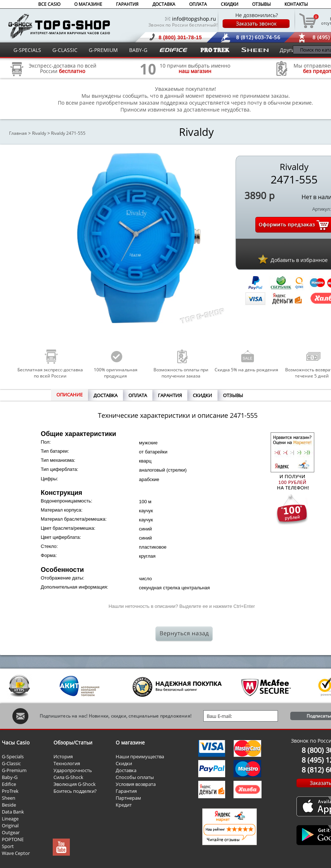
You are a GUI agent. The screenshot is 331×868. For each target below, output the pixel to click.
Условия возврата (136, 784)
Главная (18, 133)
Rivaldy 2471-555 (68, 133)
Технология (67, 763)
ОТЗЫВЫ (261, 4)
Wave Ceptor (16, 853)
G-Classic (11, 763)
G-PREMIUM (103, 50)
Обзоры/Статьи (73, 742)
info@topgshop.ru (194, 19)
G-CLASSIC (65, 50)
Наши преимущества (140, 756)
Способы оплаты (135, 777)
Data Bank (13, 812)
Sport (8, 846)
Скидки (124, 763)
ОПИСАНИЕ (69, 395)
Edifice (9, 784)
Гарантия (126, 791)
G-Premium (14, 770)
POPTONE (13, 839)
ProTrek (10, 791)
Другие (289, 50)
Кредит (124, 805)
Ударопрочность (73, 770)
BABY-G (138, 50)
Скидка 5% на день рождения (246, 370)
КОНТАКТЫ (296, 4)
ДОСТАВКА (164, 4)
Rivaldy (39, 133)
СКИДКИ (230, 4)
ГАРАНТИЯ (127, 4)
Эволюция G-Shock (75, 784)
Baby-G (10, 777)
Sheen (9, 798)
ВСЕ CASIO (49, 4)
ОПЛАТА (198, 4)
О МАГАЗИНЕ (88, 4)
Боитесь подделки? (75, 791)
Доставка (126, 770)
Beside (9, 805)
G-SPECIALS (27, 50)
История (63, 756)
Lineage (10, 819)
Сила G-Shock (68, 777)
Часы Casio (16, 742)
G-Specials (13, 756)
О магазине (130, 742)
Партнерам (128, 798)
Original (10, 825)
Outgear (11, 832)
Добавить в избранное (299, 260)
